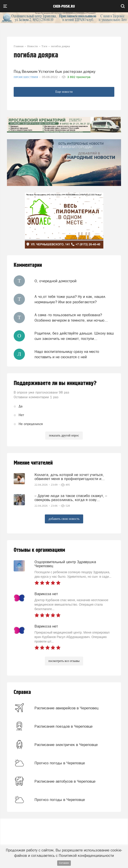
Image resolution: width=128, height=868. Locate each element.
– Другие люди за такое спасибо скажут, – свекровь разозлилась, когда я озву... (71, 498)
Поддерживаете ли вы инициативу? (55, 383)
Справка (22, 692)
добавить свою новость (64, 519)
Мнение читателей (33, 463)
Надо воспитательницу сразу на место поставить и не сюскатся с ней (67, 354)
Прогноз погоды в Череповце (60, 763)
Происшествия (26, 77)
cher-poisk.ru (64, 6)
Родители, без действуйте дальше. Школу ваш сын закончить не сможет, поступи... (74, 336)
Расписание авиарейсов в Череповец (66, 708)
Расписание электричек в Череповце (66, 745)
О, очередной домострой (55, 281)
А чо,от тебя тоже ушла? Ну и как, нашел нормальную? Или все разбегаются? (70, 299)
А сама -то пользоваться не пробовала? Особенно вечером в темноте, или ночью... (71, 318)
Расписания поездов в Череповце (64, 726)
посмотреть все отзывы (64, 661)
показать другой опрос (64, 435)
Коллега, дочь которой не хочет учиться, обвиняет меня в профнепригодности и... (70, 477)
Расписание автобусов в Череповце (65, 781)
